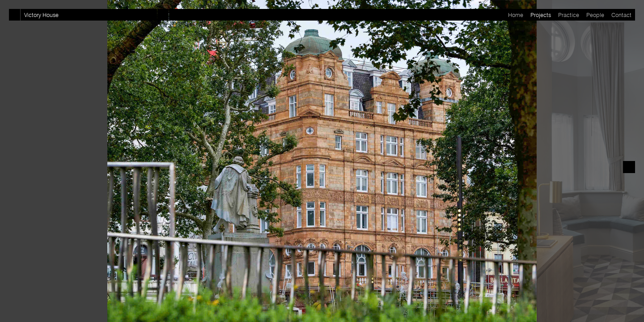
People (595, 15)
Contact (621, 15)
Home (516, 15)
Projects (541, 15)
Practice (569, 15)
